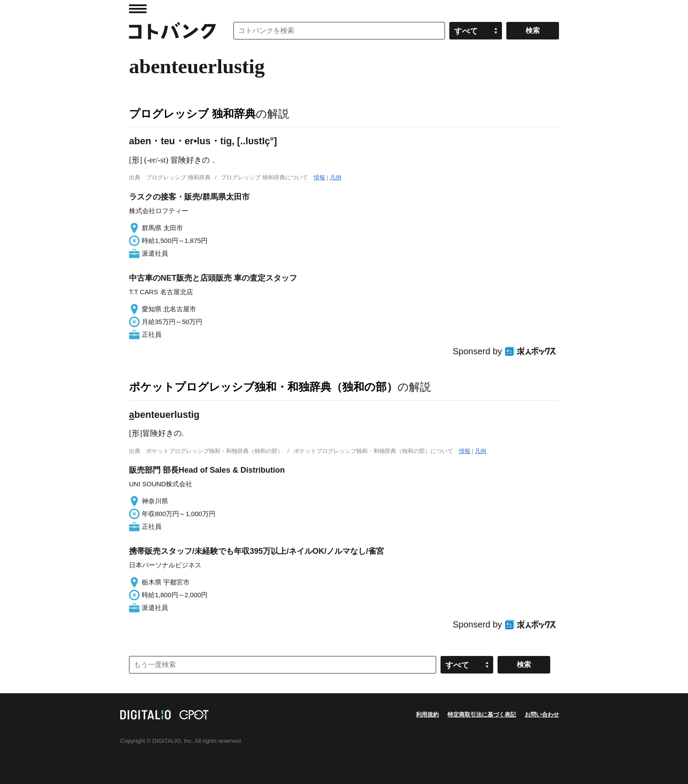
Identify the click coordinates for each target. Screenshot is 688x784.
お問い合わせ (542, 715)
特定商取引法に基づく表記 (482, 715)
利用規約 (427, 715)
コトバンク (172, 31)
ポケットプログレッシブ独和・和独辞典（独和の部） (263, 387)
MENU (138, 9)
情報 (319, 177)
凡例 (336, 177)
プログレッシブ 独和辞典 (192, 114)
